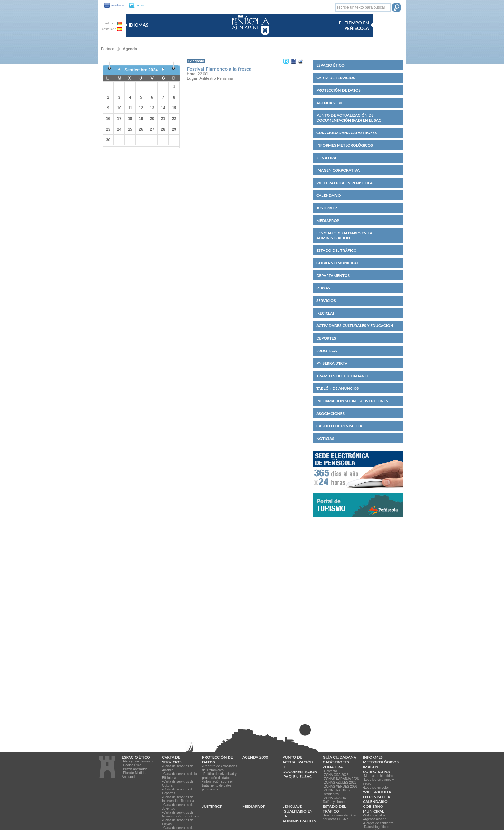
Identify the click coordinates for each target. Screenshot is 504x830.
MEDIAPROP (328, 220)
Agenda (130, 49)
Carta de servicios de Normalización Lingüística (180, 814)
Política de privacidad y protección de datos (219, 776)
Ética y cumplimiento (138, 761)
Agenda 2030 (329, 103)
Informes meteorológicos (345, 145)
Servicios (326, 301)
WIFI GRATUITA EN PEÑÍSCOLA (344, 183)
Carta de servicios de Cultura (178, 784)
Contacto (330, 771)
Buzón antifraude (135, 769)
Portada (108, 49)
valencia (114, 23)
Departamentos (333, 275)
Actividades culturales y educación (355, 326)
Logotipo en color (377, 787)
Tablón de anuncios (337, 388)
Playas (323, 288)
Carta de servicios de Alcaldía (178, 768)
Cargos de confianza (379, 823)
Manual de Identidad (379, 776)
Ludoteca (327, 351)
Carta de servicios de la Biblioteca (180, 776)
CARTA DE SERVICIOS (336, 78)
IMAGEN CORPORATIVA (338, 170)
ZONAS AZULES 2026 (340, 783)
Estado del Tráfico (336, 250)
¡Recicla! (325, 313)
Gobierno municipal (337, 263)
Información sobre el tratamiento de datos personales (217, 785)
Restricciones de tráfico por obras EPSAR (340, 817)
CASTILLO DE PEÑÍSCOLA (339, 426)
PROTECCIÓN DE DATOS (338, 90)
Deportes (326, 338)
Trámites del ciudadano (342, 376)
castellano (112, 29)
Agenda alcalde (375, 819)
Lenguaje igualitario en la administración (344, 235)
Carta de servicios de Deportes (178, 791)
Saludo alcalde (375, 815)
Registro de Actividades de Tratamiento (220, 768)
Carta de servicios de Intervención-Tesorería (178, 799)
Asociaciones (330, 413)
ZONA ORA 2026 (336, 775)
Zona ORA (326, 158)
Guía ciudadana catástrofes (346, 133)
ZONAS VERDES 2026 (341, 786)
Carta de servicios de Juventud (178, 807)
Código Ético (132, 765)
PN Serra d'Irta (332, 363)
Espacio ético (330, 65)
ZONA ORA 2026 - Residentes (337, 792)
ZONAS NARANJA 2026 (341, 779)
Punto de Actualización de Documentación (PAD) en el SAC (349, 118)
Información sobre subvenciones (352, 401)
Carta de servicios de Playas (178, 822)
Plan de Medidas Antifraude (135, 775)
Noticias (325, 438)
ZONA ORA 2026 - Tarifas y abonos (337, 800)
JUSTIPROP (327, 208)
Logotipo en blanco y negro (378, 782)
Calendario (329, 195)
